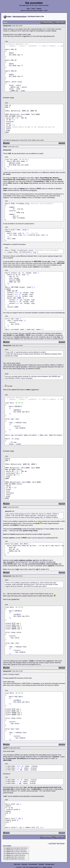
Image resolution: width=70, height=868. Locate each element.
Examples (41, 864)
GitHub (45, 867)
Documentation (33, 864)
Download (24, 864)
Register (39, 9)
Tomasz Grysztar (33, 867)
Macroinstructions (20, 16)
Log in (46, 10)
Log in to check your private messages (32, 10)
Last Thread (52, 843)
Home (28, 9)
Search (33, 9)
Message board (50, 864)
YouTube (50, 867)
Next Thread (61, 843)
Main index (17, 864)
